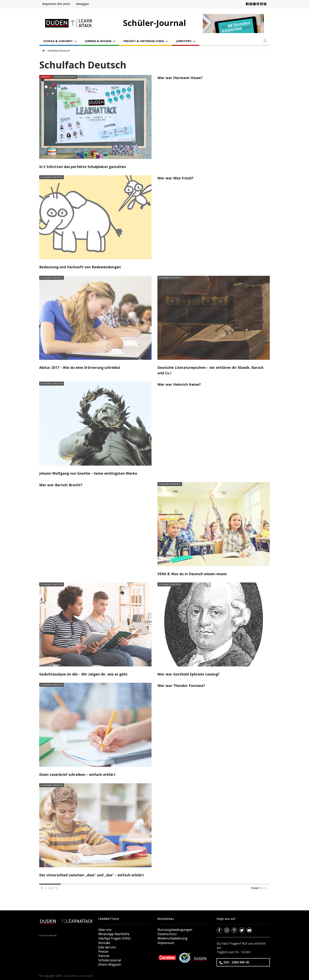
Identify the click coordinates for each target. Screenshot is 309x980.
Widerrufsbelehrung (172, 938)
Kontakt (104, 942)
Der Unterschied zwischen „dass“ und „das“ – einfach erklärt (92, 874)
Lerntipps (46, 77)
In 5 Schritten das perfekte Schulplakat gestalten (83, 167)
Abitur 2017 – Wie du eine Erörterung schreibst (80, 367)
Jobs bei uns (107, 946)
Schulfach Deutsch (65, 77)
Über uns (105, 929)
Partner (104, 955)
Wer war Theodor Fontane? (182, 685)
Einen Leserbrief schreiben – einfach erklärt (78, 774)
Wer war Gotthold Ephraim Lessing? (189, 674)
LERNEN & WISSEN (98, 41)
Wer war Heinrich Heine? (179, 384)
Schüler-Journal (110, 959)
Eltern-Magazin (110, 964)
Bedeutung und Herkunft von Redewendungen (80, 267)
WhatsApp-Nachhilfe (114, 933)
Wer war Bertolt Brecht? (61, 484)
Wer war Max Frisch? (176, 178)
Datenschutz (167, 933)
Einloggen (82, 4)
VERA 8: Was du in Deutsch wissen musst (193, 573)
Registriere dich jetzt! (56, 4)
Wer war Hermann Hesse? (180, 78)
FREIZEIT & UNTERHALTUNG (144, 41)
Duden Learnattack (81, 975)
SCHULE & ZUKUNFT (58, 41)
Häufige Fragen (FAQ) (114, 938)
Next (53, 887)
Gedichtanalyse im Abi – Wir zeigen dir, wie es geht (84, 674)
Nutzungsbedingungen (175, 929)
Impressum (166, 942)
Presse (103, 951)
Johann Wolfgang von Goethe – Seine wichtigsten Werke (89, 473)
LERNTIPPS (184, 41)
